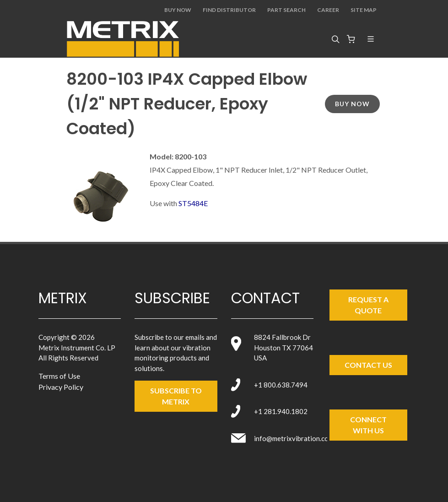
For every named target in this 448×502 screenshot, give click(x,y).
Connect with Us (368, 425)
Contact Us (368, 365)
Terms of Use (59, 376)
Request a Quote (368, 305)
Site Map (364, 10)
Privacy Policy (61, 387)
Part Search (286, 10)
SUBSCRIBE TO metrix (176, 396)
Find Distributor (229, 10)
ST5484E (193, 203)
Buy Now (178, 10)
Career (328, 10)
